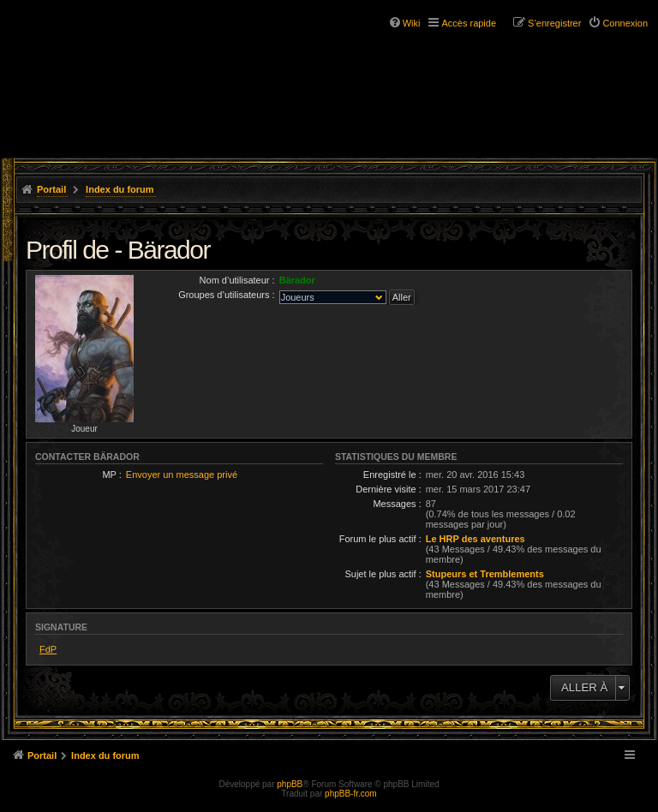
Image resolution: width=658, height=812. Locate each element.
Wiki (412, 23)
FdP (48, 649)
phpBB (290, 784)
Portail (51, 189)
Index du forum (120, 189)
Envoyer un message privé (182, 475)
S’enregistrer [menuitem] (554, 23)
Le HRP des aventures (476, 539)
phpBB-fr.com (351, 794)
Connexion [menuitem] (625, 23)
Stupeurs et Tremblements (485, 574)
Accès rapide (469, 23)
